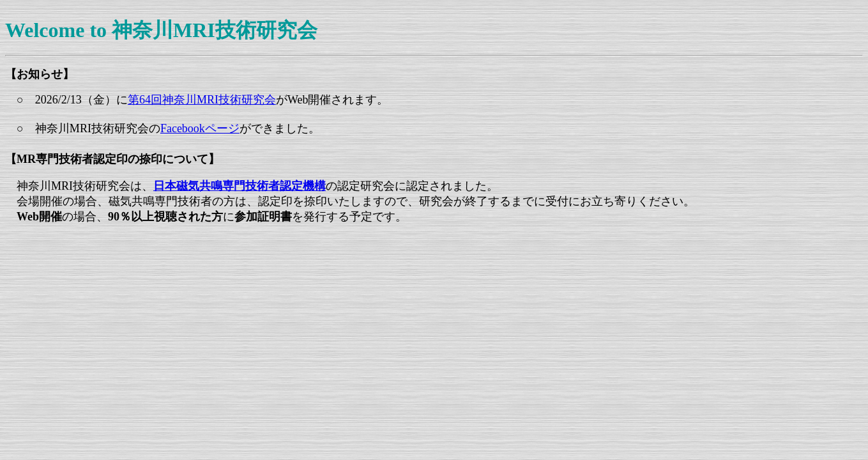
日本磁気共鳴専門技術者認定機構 (240, 186)
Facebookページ (200, 128)
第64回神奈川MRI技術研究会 (202, 100)
